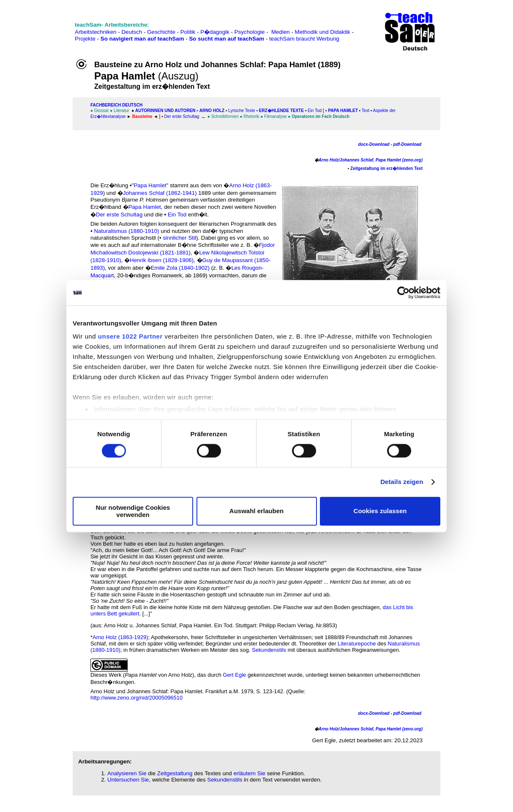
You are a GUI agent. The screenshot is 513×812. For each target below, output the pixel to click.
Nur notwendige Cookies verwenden (133, 511)
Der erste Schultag (182, 116)
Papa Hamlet (342, 111)
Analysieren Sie (127, 773)
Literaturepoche (357, 644)
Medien (281, 32)
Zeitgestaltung (175, 773)
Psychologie (250, 32)
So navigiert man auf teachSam (142, 39)
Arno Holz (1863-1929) (120, 637)
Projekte (85, 39)
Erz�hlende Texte (281, 111)
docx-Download (374, 144)
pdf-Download (408, 144)
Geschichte (161, 32)
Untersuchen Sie (128, 780)
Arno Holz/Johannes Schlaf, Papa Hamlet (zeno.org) (371, 160)
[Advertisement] (44, 26)
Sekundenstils (269, 650)
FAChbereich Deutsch (116, 105)
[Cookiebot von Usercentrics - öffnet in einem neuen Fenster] (403, 293)
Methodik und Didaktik (323, 32)
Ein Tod (315, 111)
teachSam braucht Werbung (304, 39)
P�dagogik (215, 32)
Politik (188, 32)
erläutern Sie (249, 773)
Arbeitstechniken (96, 32)
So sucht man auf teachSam (226, 39)
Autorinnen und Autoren (165, 111)
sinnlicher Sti (179, 238)
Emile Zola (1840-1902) (180, 268)
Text (366, 111)
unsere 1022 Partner (130, 336)
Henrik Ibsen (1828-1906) (162, 260)
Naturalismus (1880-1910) (126, 231)
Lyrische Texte (241, 111)
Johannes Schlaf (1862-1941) (160, 193)
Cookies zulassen (380, 511)
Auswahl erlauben (256, 511)
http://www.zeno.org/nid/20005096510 (136, 698)
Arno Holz (212, 111)
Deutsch (132, 32)
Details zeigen (402, 482)
